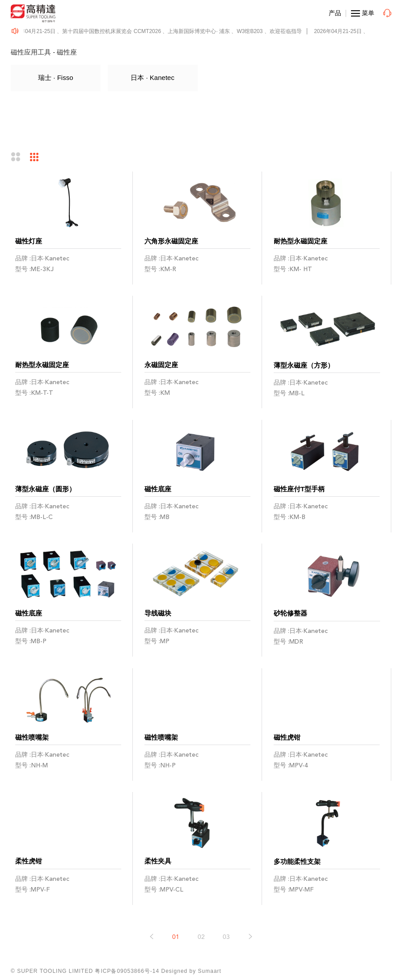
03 (226, 937)
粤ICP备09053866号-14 (127, 971)
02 (201, 937)
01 (176, 937)
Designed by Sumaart (191, 971)
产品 (335, 13)
